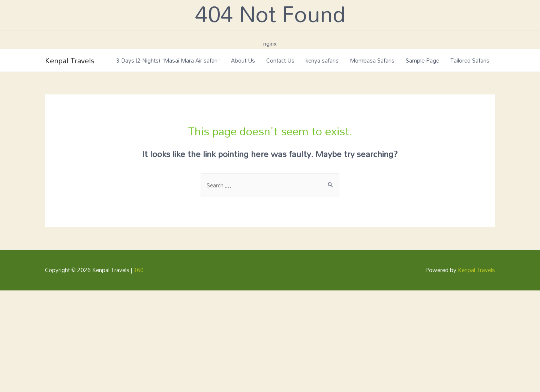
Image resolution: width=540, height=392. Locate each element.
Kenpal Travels (70, 60)
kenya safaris (322, 60)
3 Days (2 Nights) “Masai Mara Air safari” (168, 60)
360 (139, 270)
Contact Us (280, 60)
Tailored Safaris (470, 60)
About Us (243, 60)
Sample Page (422, 60)
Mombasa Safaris (372, 60)
